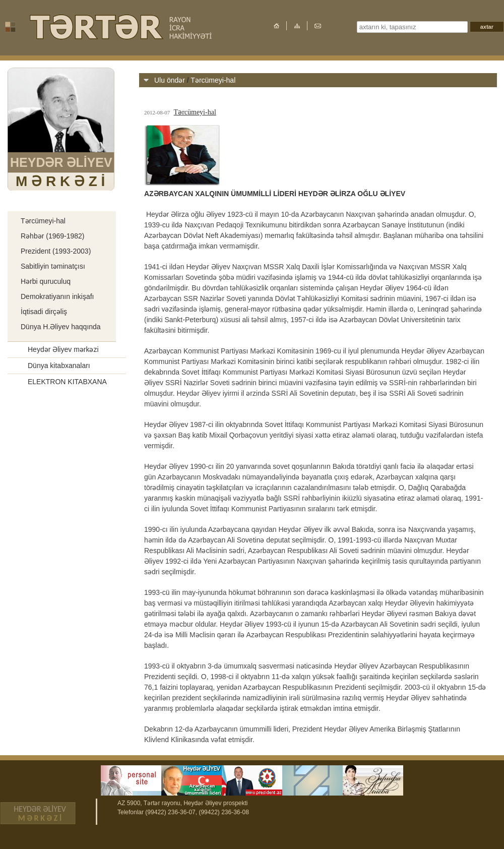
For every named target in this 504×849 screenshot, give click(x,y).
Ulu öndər (43, 203)
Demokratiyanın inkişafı (57, 296)
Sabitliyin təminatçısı (53, 266)
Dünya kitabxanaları (59, 366)
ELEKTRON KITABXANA (67, 382)
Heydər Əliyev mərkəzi (63, 349)
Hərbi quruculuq (46, 281)
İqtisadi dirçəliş (44, 312)
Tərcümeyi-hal (43, 221)
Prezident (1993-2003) (56, 251)
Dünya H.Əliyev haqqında (61, 327)
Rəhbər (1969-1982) (53, 236)
